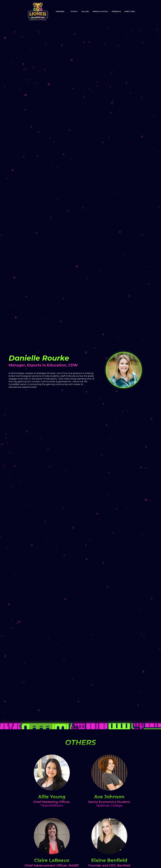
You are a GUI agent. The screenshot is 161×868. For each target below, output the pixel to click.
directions (130, 11)
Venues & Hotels (100, 11)
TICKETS (74, 11)
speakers (60, 11)
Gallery (85, 11)
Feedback (116, 11)
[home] (38, 11)
